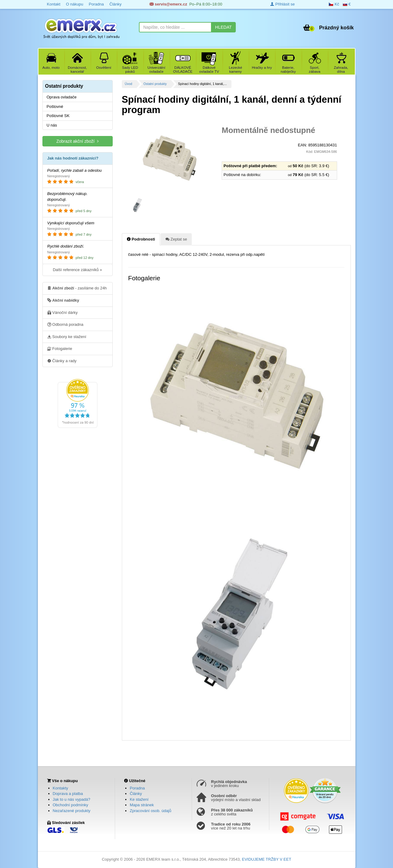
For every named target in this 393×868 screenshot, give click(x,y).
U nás (52, 125)
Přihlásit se (282, 4)
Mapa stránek (142, 805)
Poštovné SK (58, 116)
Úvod (129, 84)
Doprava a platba (68, 794)
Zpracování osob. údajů (151, 811)
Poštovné (55, 107)
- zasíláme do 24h (77, 288)
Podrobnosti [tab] (141, 239)
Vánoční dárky (63, 312)
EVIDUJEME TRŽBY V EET (266, 859)
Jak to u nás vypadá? (72, 799)
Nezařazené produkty (72, 811)
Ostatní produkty (155, 84)
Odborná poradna (65, 324)
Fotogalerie (60, 348)
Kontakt (54, 4)
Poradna (96, 4)
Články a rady (62, 361)
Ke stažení (139, 799)
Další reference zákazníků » (77, 270)
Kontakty (61, 788)
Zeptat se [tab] (176, 239)
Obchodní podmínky (71, 805)
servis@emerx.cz (168, 4)
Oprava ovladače (62, 97)
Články (115, 4)
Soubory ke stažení (67, 337)
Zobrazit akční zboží (77, 141)
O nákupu (75, 4)
